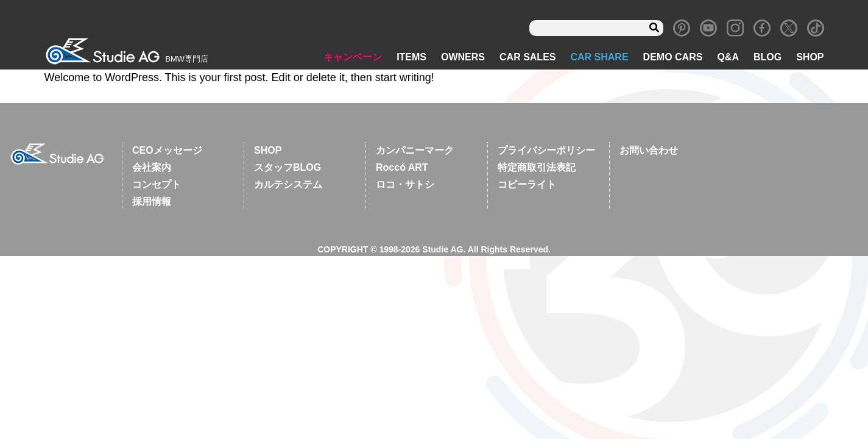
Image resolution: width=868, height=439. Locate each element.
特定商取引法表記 (537, 169)
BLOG (767, 58)
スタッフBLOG (288, 169)
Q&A (728, 58)
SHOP (810, 58)
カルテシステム (288, 186)
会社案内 (152, 169)
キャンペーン (353, 58)
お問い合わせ (649, 152)
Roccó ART (402, 169)
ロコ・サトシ (405, 186)
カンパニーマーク (415, 152)
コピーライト (527, 186)
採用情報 (152, 203)
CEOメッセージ (167, 152)
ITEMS (411, 58)
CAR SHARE (599, 58)
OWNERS (463, 58)
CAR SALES (528, 58)
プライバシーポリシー (546, 152)
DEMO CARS (673, 58)
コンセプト (157, 186)
